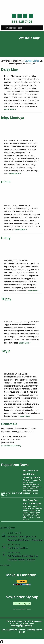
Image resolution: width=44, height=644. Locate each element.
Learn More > (10, 109)
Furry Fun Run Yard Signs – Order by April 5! (32, 474)
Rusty (6, 238)
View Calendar (5, 565)
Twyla (6, 351)
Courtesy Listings (32, 61)
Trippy (6, 299)
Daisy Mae (9, 69)
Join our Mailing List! (22, 604)
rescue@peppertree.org (11, 446)
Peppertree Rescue (15, 28)
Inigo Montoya (13, 118)
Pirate (6, 182)
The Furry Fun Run (18, 548)
